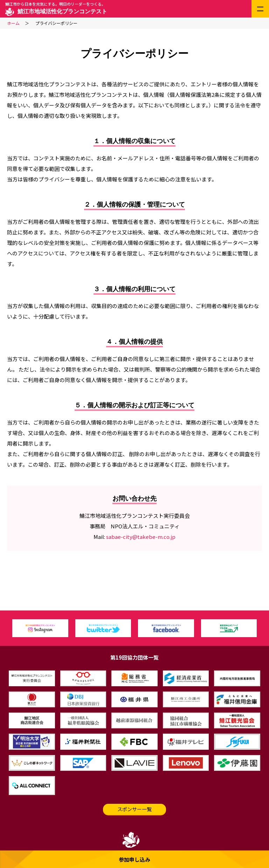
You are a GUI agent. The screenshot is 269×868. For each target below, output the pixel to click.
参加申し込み (134, 859)
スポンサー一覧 (134, 809)
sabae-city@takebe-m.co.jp (141, 537)
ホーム (13, 23)
